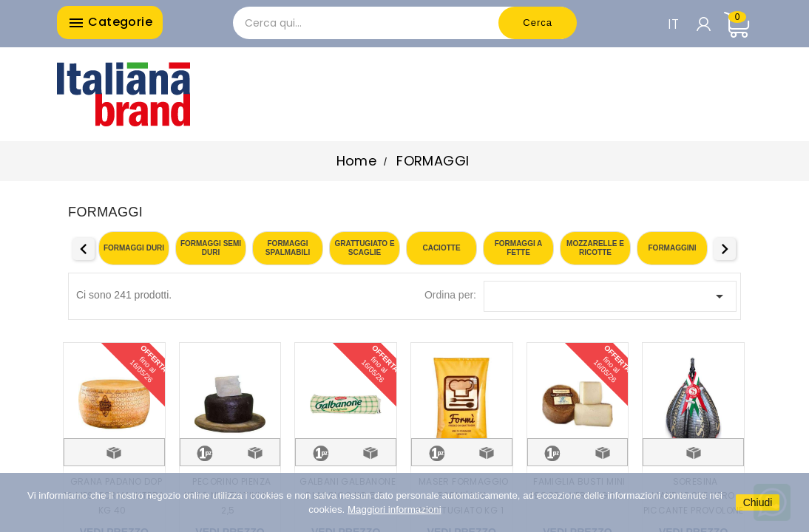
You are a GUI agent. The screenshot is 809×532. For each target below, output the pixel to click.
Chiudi (758, 502)
